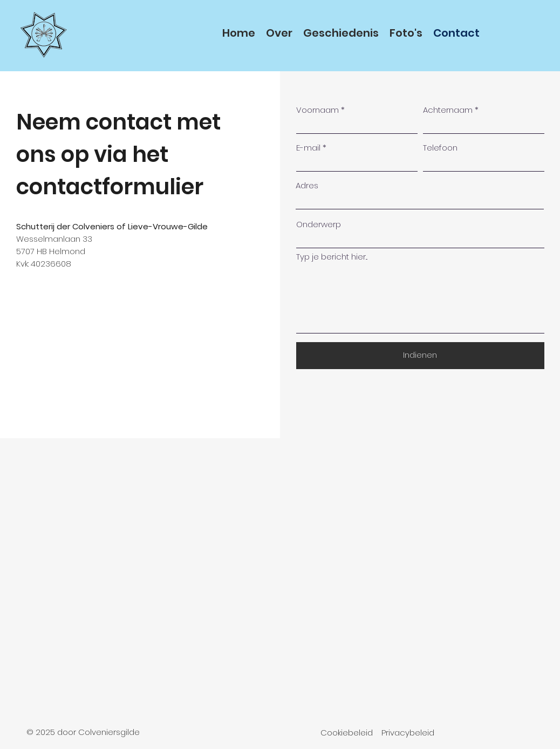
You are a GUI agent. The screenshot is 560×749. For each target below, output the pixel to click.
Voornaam (317, 110)
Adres (307, 185)
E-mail (308, 148)
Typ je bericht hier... (332, 257)
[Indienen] (420, 356)
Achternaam (448, 110)
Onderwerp (319, 224)
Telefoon (440, 148)
